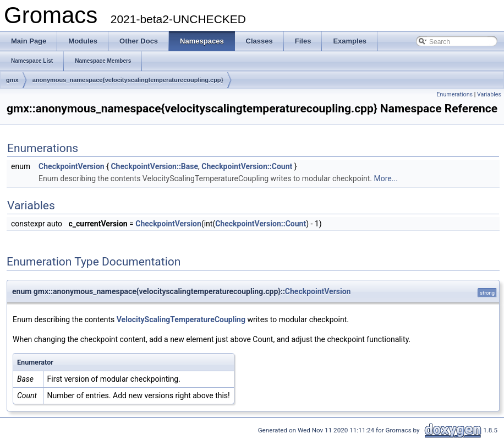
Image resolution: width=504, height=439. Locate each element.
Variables (489, 94)
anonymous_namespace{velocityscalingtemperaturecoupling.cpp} (128, 80)
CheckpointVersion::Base (154, 166)
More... (386, 178)
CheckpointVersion (72, 166)
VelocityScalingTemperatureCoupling (181, 319)
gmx (12, 80)
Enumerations (454, 94)
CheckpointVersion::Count (247, 166)
